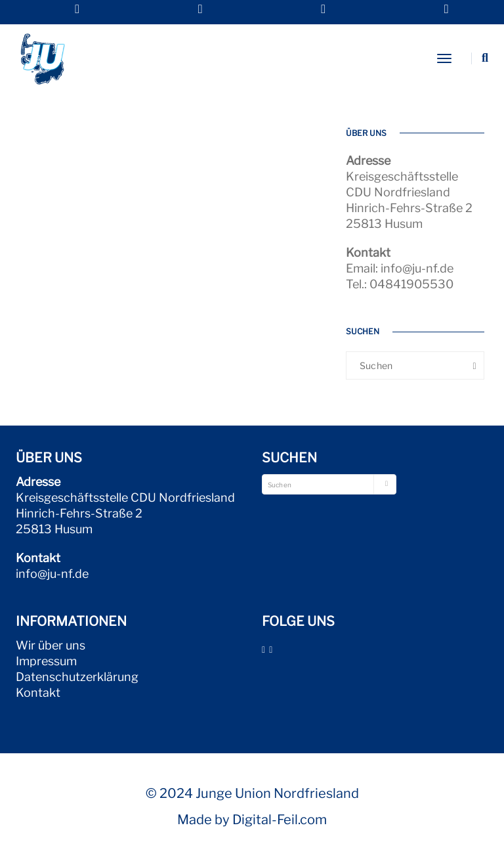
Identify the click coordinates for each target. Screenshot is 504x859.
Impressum (46, 661)
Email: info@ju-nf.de (400, 268)
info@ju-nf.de (52, 574)
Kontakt (38, 693)
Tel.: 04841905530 (400, 284)
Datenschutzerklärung (77, 677)
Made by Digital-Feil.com (252, 820)
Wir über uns (51, 645)
